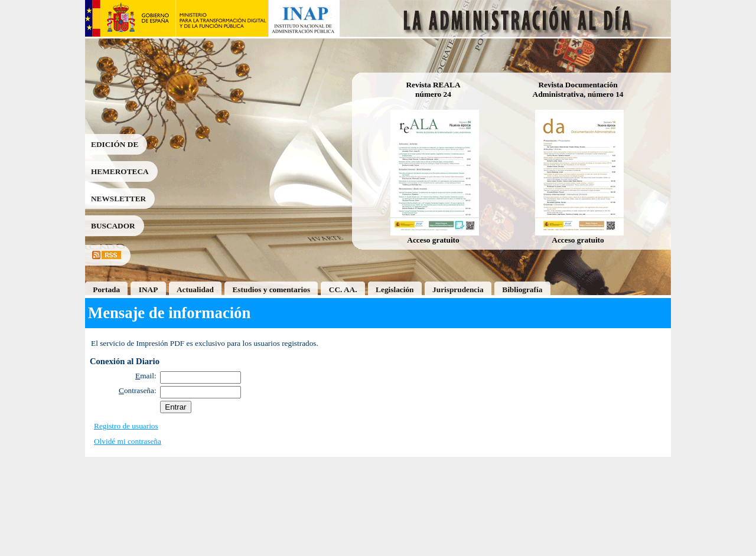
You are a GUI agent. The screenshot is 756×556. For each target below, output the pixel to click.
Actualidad (195, 290)
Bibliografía (522, 290)
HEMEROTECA (120, 171)
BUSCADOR (113, 226)
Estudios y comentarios (271, 290)
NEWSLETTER (118, 199)
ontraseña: (138, 390)
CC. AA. (343, 290)
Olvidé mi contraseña (128, 441)
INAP (149, 290)
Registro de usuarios (126, 426)
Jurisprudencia (458, 290)
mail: (146, 376)
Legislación (395, 290)
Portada (106, 290)
